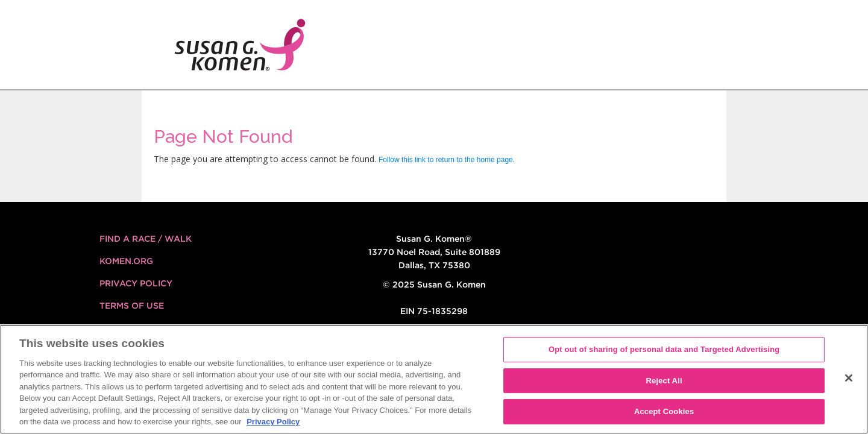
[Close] (849, 378)
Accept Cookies (664, 411)
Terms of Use (132, 306)
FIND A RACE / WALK (146, 239)
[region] (434, 379)
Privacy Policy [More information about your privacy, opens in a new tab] (273, 422)
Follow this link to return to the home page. (447, 160)
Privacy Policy (136, 283)
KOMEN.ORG (126, 261)
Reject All (664, 381)
